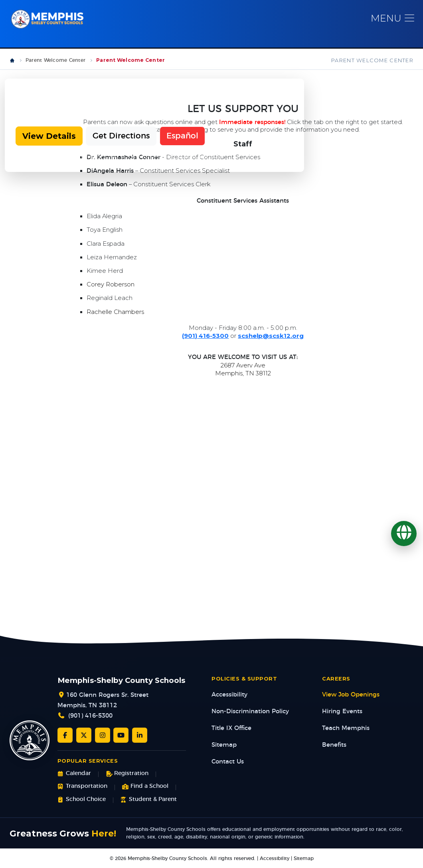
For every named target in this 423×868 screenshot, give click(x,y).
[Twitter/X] (84, 736)
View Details (49, 136)
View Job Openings (351, 695)
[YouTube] (121, 736)
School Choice (82, 800)
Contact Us (228, 762)
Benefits (334, 745)
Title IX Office (231, 729)
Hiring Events (342, 712)
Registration (127, 774)
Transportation (82, 787)
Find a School (145, 787)
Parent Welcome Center (55, 61)
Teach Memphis (346, 729)
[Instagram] (103, 736)
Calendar (74, 774)
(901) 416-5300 (90, 716)
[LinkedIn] (140, 736)
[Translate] (404, 534)
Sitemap (224, 745)
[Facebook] (65, 736)
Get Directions (121, 136)
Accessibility (229, 695)
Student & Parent (149, 800)
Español (182, 136)
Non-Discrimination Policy (250, 712)
